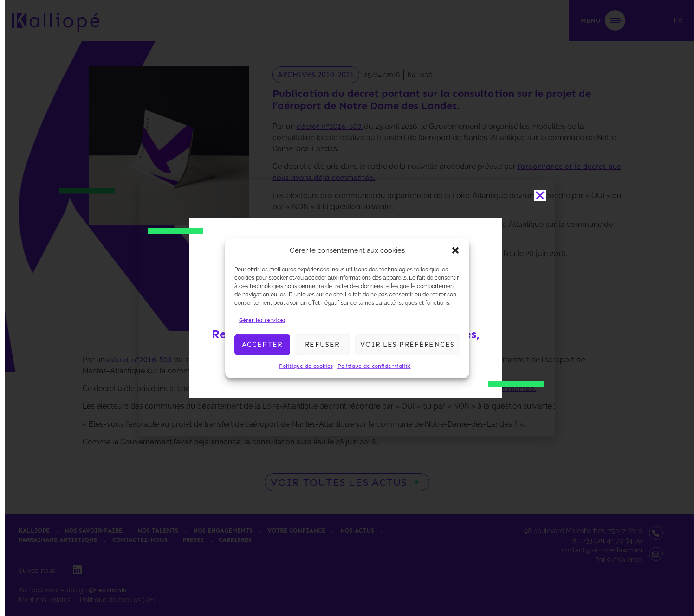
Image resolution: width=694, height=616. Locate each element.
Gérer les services (262, 320)
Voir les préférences (408, 345)
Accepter (262, 345)
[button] (455, 250)
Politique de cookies (306, 366)
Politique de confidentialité (374, 366)
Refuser (322, 345)
